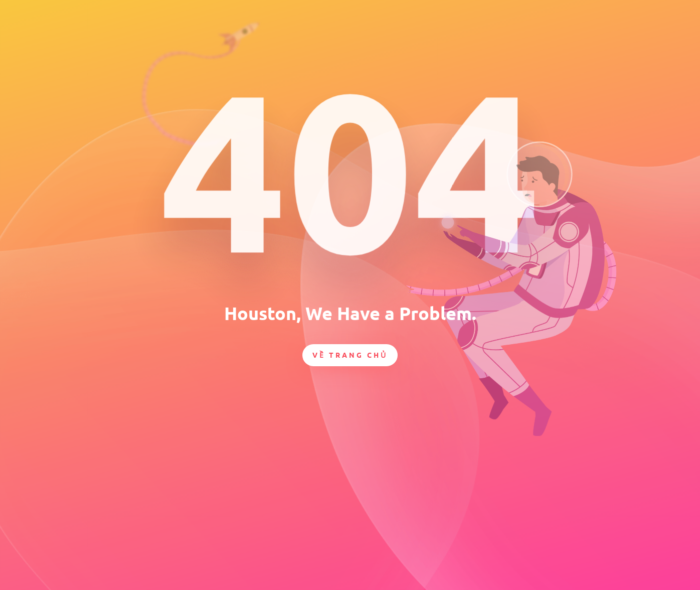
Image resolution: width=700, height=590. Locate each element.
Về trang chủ (350, 355)
